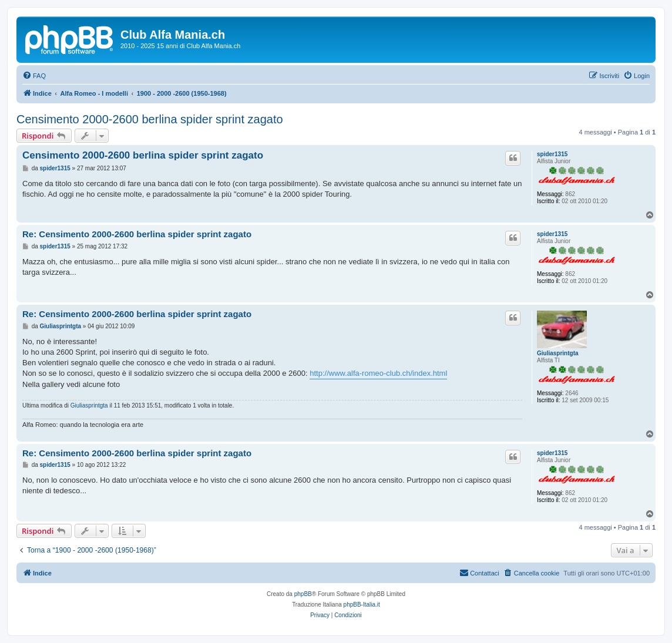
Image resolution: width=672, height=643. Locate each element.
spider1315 (552, 154)
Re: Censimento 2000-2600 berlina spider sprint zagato (137, 234)
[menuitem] (34, 76)
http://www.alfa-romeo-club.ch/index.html (378, 373)
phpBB (303, 594)
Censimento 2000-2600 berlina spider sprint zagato (150, 119)
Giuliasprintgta (558, 353)
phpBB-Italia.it (362, 605)
